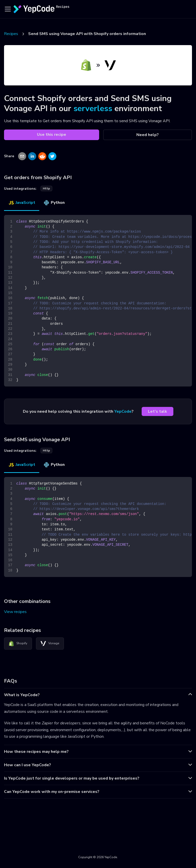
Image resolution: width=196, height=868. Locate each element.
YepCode (123, 411)
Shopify (18, 644)
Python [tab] (54, 203)
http (46, 188)
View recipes (15, 612)
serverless (93, 108)
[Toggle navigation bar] (8, 9)
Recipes (11, 34)
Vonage (50, 644)
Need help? (148, 135)
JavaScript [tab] (22, 203)
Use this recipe (52, 135)
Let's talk (158, 411)
